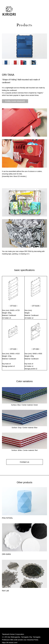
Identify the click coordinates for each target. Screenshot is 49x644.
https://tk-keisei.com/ (10, 617)
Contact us (25, 462)
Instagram (7, 631)
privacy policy (7, 637)
